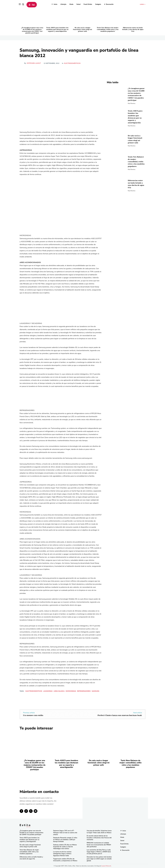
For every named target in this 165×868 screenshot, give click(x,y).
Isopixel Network (106, 866)
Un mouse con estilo (33, 715)
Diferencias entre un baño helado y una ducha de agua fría (133, 29)
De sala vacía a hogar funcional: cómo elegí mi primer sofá (83, 29)
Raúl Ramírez (132, 103)
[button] (23, 4)
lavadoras (48, 691)
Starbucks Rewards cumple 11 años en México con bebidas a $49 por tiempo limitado (65, 840)
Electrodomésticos (72, 63)
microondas (71, 691)
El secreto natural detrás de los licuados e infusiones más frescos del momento (99, 838)
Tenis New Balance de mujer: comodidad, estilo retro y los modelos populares (108, 29)
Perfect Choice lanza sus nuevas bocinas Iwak (120, 715)
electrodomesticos (34, 691)
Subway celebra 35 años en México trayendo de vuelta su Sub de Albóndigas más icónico (65, 847)
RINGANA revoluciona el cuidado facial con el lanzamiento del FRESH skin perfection (99, 845)
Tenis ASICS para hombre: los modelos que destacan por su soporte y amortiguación (57, 29)
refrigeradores (84, 691)
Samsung (95, 691)
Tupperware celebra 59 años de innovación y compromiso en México (65, 860)
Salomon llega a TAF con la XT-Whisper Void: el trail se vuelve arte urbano (65, 833)
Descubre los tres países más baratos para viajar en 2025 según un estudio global (99, 859)
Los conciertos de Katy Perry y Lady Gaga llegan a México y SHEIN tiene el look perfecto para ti (99, 852)
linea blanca (59, 691)
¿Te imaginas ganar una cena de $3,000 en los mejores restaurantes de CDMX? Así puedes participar (32, 30)
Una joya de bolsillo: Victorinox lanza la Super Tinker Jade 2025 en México (99, 832)
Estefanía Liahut (34, 63)
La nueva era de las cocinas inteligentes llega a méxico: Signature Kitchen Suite (62, 854)
